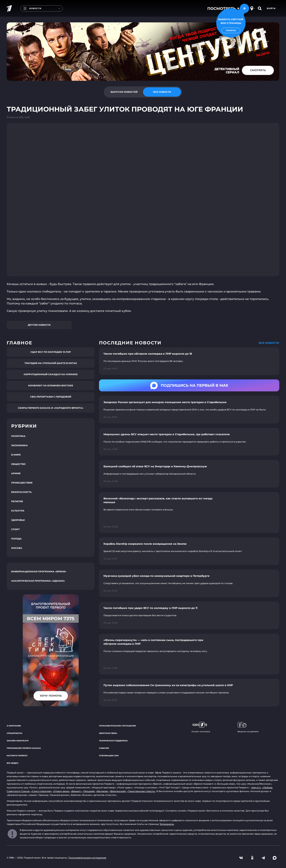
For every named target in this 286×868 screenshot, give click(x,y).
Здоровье (18, 520)
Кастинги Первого (17, 756)
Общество (18, 464)
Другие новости (39, 325)
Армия (16, 473)
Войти (271, 8)
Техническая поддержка (113, 741)
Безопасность (21, 492)
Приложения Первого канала (24, 748)
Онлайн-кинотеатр (18, 741)
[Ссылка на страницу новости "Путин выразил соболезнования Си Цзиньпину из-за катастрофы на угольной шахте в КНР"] (189, 693)
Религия (17, 501)
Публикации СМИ (109, 756)
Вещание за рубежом (248, 727)
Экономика (19, 445)
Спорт (15, 529)
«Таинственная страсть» (141, 791)
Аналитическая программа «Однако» (38, 581)
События (104, 748)
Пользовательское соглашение (117, 726)
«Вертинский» (118, 791)
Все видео (12, 763)
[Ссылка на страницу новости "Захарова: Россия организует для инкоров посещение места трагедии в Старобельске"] (189, 410)
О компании (14, 726)
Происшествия (22, 483)
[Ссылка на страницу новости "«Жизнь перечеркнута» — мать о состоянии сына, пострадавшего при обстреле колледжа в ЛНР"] (189, 654)
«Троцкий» (89, 791)
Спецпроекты (14, 733)
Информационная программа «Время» (39, 571)
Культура (18, 511)
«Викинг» (76, 791)
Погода (16, 539)
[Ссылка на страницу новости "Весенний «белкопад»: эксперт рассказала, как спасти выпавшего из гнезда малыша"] (189, 513)
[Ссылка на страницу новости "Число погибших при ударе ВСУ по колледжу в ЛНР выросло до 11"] (189, 615)
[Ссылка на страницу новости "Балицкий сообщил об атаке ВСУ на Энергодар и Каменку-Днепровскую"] (189, 474)
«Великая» (102, 791)
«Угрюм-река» (61, 791)
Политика (18, 436)
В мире (16, 455)
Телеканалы (167, 824)
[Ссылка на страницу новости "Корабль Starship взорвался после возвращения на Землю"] (189, 551)
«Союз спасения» (41, 791)
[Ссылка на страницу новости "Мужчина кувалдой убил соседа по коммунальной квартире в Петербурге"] (189, 583)
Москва (17, 548)
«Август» (256, 788)
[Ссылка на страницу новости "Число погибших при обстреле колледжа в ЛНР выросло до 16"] (189, 361)
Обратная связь (108, 733)
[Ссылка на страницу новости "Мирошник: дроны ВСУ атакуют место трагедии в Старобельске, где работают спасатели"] (189, 442)
